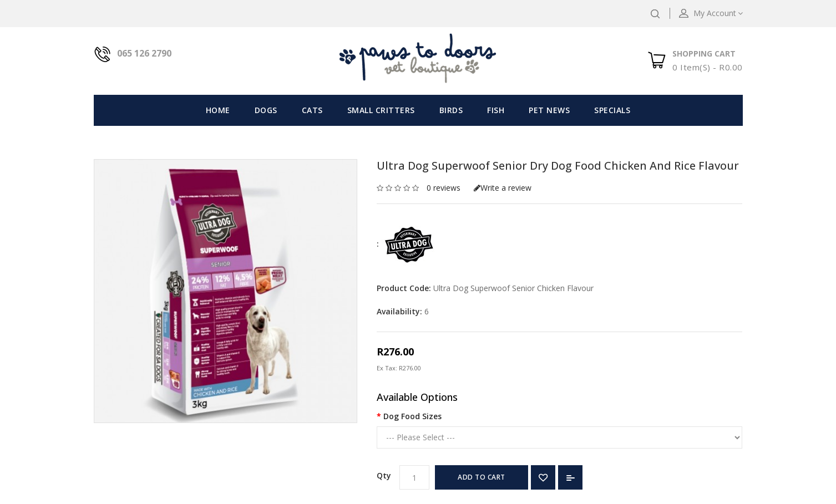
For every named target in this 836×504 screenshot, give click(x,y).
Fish (496, 110)
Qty (384, 475)
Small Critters (381, 110)
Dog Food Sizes (412, 416)
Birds (451, 110)
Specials (612, 110)
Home (218, 110)
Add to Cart (482, 477)
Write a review (503, 188)
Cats (312, 110)
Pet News (549, 110)
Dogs (266, 110)
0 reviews (444, 188)
